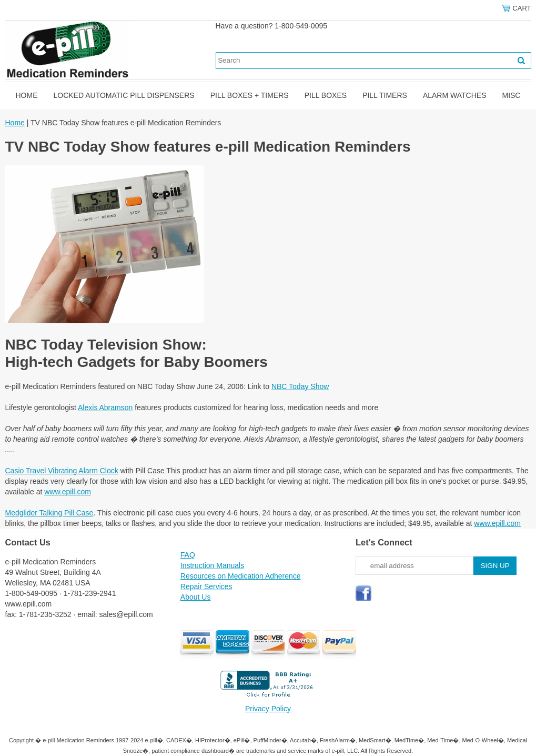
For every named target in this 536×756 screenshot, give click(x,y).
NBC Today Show (300, 386)
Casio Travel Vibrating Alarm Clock (62, 471)
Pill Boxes (326, 95)
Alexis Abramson (105, 407)
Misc (511, 95)
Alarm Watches (455, 95)
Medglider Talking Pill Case (49, 513)
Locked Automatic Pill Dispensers (124, 95)
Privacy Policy (268, 709)
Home (27, 95)
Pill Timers (385, 95)
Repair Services (206, 586)
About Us (196, 597)
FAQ (188, 555)
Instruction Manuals (212, 565)
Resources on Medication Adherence (241, 576)
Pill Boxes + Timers (250, 95)
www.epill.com (68, 492)
